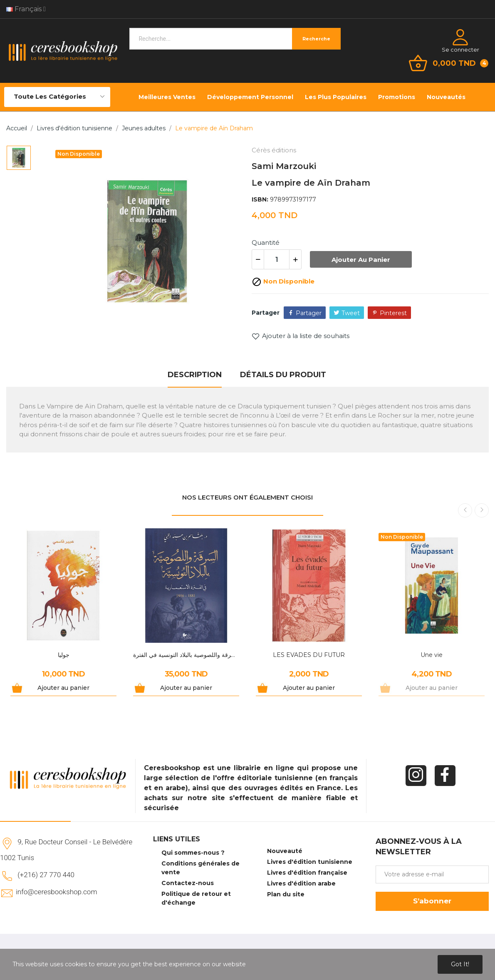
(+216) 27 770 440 (46, 875)
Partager (309, 313)
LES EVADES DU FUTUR (309, 655)
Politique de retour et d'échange (196, 898)
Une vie (432, 655)
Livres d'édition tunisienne (310, 862)
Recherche (316, 39)
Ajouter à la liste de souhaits (301, 336)
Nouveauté (285, 851)
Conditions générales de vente (200, 868)
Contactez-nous (188, 883)
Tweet (351, 313)
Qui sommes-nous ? (193, 853)
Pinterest (393, 313)
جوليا (64, 655)
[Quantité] (277, 259)
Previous (465, 510)
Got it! (460, 964)
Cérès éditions (274, 150)
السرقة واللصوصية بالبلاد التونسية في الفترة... (186, 655)
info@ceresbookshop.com (56, 892)
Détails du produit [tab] (283, 375)
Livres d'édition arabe (301, 883)
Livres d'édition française (307, 873)
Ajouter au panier (361, 260)
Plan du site (286, 894)
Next (482, 510)
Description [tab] (195, 375)
